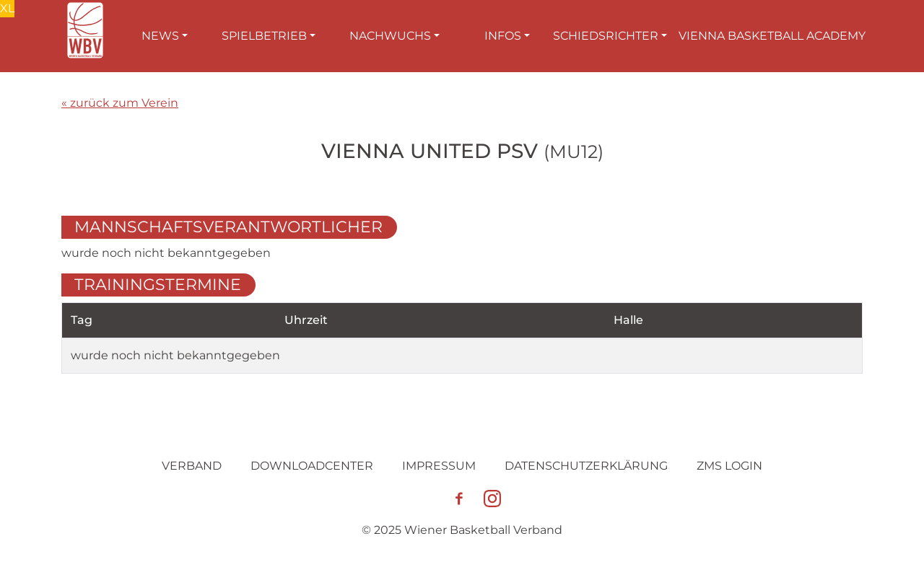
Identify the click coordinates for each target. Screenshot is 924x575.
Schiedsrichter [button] (606, 36)
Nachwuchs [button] (390, 36)
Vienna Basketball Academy (772, 36)
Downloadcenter (312, 466)
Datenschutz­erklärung (586, 466)
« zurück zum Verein (120, 103)
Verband (192, 466)
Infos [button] (503, 36)
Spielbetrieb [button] (264, 36)
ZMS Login (729, 466)
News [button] (160, 36)
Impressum (439, 466)
